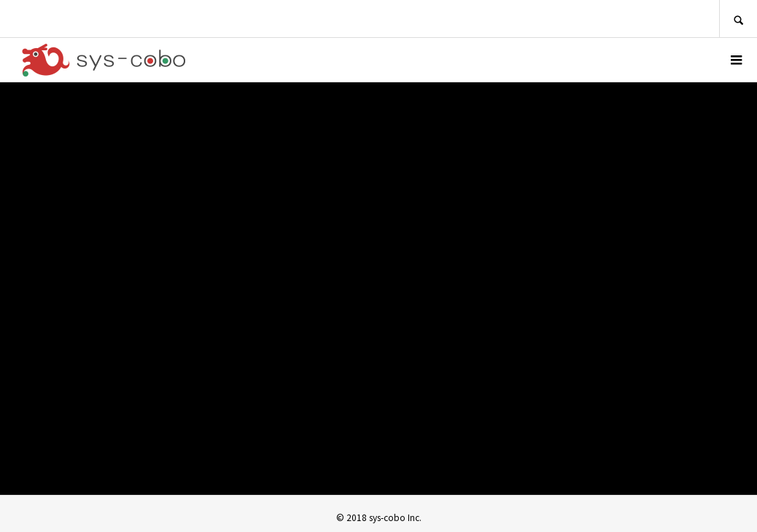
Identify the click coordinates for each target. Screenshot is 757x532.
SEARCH (738, 19)
